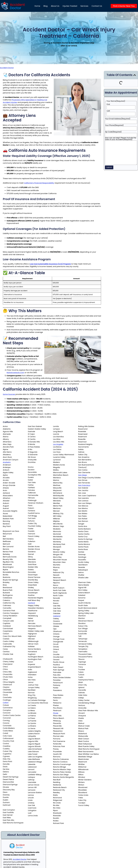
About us (55, 6)
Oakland (57, 616)
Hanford (31, 603)
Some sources (9, 394)
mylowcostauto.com (15, 373)
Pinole (56, 713)
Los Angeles (58, 444)
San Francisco (84, 485)
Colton (6, 703)
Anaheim (7, 462)
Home (37, 6)
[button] (135, 75)
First (108, 104)
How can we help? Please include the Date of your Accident (121, 139)
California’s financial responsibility (39, 183)
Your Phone (114, 125)
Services (84, 6)
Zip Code (113, 132)
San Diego (83, 475)
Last (108, 111)
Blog (45, 6)
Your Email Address (118, 119)
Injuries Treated (70, 6)
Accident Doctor (7, 68)
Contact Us (97, 6)
